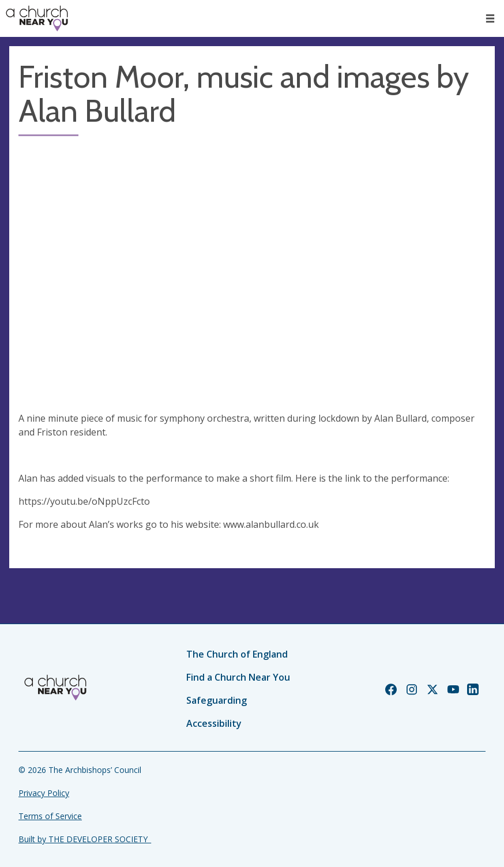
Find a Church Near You (238, 677)
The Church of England (237, 654)
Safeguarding (217, 700)
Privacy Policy (44, 793)
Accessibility (214, 723)
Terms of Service (50, 816)
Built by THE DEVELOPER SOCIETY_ (85, 839)
